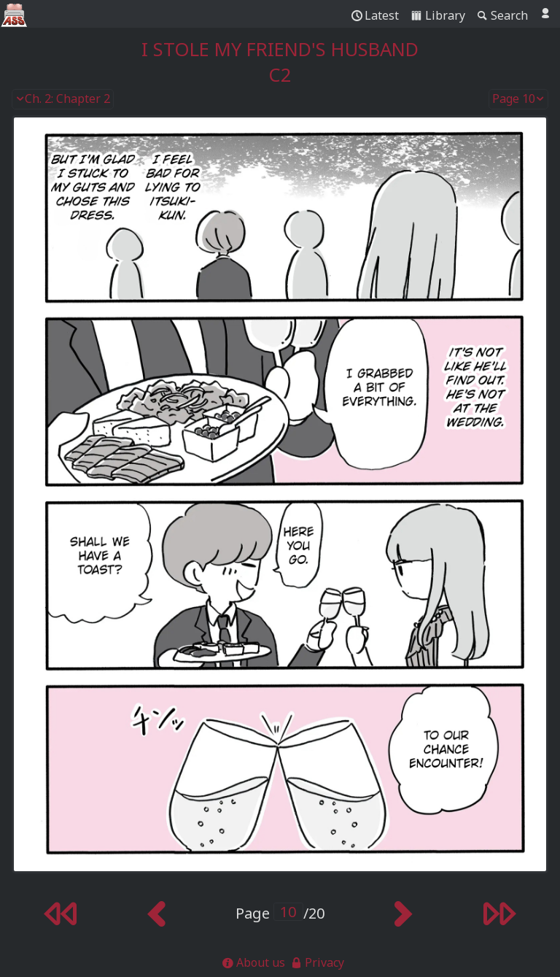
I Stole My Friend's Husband (280, 49)
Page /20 (280, 913)
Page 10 (518, 99)
